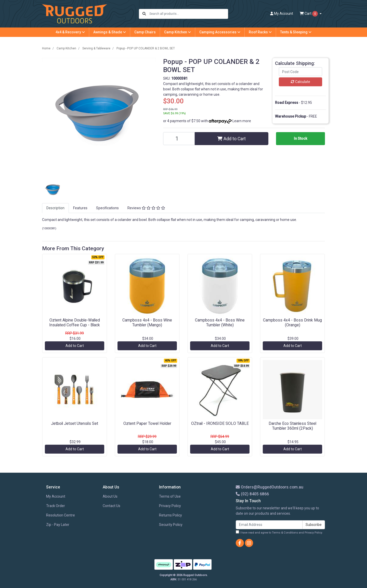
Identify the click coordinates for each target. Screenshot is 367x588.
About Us (110, 496)
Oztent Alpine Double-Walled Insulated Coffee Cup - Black (75, 323)
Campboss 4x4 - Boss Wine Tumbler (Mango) (147, 323)
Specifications (107, 208)
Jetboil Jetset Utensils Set (75, 423)
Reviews (146, 208)
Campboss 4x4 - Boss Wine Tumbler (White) (220, 323)
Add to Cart (232, 139)
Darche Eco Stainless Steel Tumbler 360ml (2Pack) (292, 426)
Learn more (242, 121)
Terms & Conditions (285, 533)
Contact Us (112, 506)
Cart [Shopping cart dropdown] (309, 14)
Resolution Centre (61, 515)
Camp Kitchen (178, 32)
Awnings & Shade (110, 32)
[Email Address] (269, 525)
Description (55, 208)
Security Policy (171, 525)
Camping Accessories (220, 32)
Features (80, 208)
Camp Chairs (145, 32)
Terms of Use (170, 496)
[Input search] (188, 14)
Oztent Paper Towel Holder (147, 423)
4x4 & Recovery (70, 32)
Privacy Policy (170, 506)
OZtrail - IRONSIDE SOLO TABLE (220, 423)
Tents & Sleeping (296, 32)
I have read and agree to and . (279, 532)
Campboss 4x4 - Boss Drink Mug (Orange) (292, 323)
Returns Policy (171, 515)
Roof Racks (260, 32)
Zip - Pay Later (58, 525)
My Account (56, 496)
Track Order (56, 506)
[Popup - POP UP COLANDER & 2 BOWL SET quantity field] (179, 139)
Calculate (300, 82)
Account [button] (282, 13)
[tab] (55, 208)
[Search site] (144, 14)
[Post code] (300, 72)
